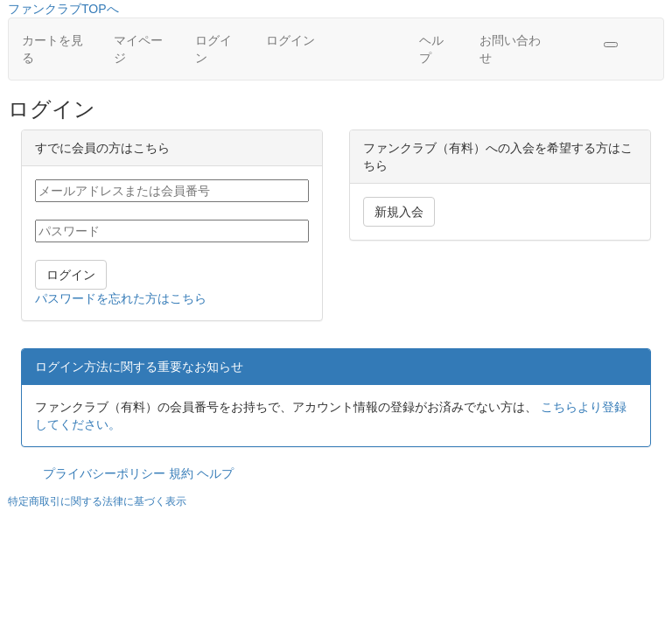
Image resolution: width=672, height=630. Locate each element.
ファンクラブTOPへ (63, 9)
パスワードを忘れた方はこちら (121, 298)
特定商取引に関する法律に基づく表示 (97, 501)
